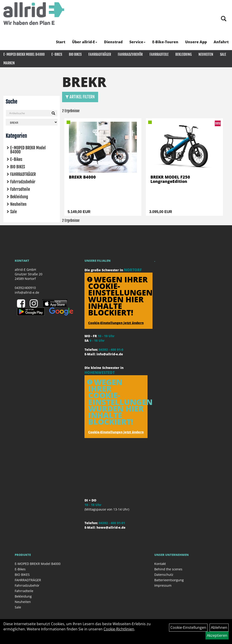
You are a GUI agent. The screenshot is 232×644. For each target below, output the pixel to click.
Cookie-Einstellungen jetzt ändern (116, 323)
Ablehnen (219, 627)
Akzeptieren (217, 635)
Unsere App (196, 42)
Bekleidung (184, 54)
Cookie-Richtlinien (119, 629)
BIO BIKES (75, 54)
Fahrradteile (159, 54)
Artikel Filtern (80, 97)
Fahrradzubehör (130, 54)
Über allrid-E (85, 42)
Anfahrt (221, 42)
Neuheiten (206, 54)
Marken (9, 63)
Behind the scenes (168, 569)
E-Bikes (57, 54)
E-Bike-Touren (165, 42)
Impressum (163, 585)
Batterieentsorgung (169, 580)
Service (137, 42)
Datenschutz (164, 575)
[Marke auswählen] (32, 122)
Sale (223, 54)
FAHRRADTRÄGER (100, 54)
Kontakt (160, 564)
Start (61, 42)
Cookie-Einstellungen (188, 627)
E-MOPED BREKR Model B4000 (24, 54)
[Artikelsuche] (224, 19)
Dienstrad (113, 42)
